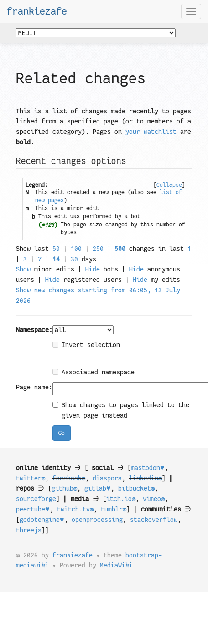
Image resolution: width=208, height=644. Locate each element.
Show (23, 269)
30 (74, 259)
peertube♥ (33, 509)
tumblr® (114, 509)
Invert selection (86, 345)
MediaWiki (116, 565)
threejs (29, 530)
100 (76, 249)
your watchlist (151, 132)
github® (64, 488)
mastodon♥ (148, 468)
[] (169, 185)
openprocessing (97, 520)
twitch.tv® (75, 509)
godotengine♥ (42, 520)
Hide (93, 269)
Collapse (169, 185)
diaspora (107, 478)
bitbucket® (136, 488)
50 (56, 249)
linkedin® (146, 478)
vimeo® (154, 499)
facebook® (69, 478)
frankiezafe (37, 11)
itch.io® (121, 499)
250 (98, 249)
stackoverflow (154, 520)
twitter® (31, 478)
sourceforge (36, 499)
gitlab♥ (98, 488)
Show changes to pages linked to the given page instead (121, 410)
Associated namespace (94, 372)
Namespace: (34, 330)
